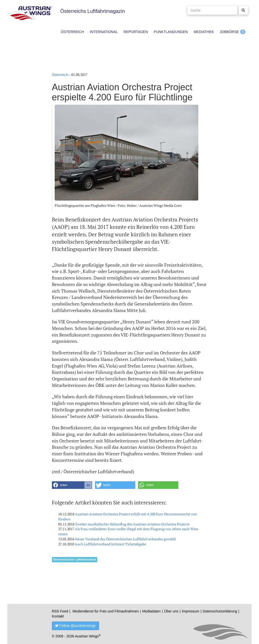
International (104, 32)
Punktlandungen (171, 32)
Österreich (73, 32)
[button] (72, 485)
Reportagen (136, 32)
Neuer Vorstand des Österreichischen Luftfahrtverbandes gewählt (125, 539)
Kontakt (58, 616)
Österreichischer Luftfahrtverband (75, 559)
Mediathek (204, 32)
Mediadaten (151, 611)
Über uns (171, 611)
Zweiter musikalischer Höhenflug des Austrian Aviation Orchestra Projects (132, 524)
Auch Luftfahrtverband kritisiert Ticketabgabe (110, 544)
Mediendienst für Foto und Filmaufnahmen (106, 611)
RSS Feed (60, 611)
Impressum (191, 611)
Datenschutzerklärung (220, 611)
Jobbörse (229, 32)
